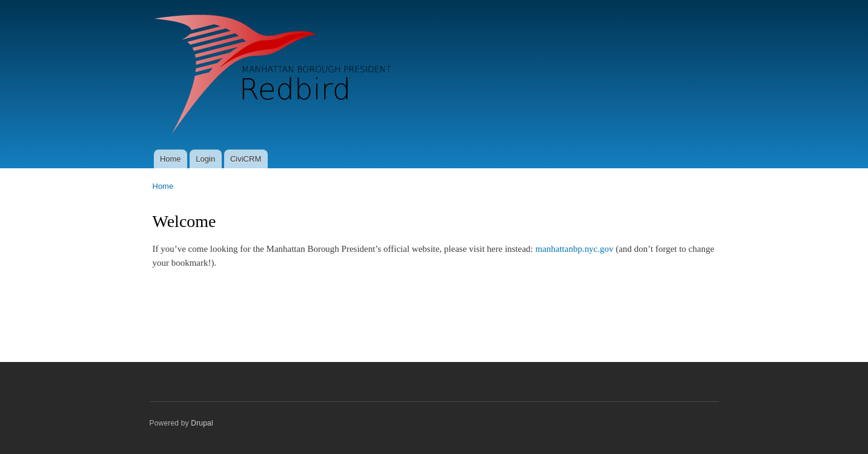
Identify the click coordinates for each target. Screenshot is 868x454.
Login (205, 159)
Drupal (202, 423)
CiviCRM (246, 159)
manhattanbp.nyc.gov (575, 249)
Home (171, 159)
